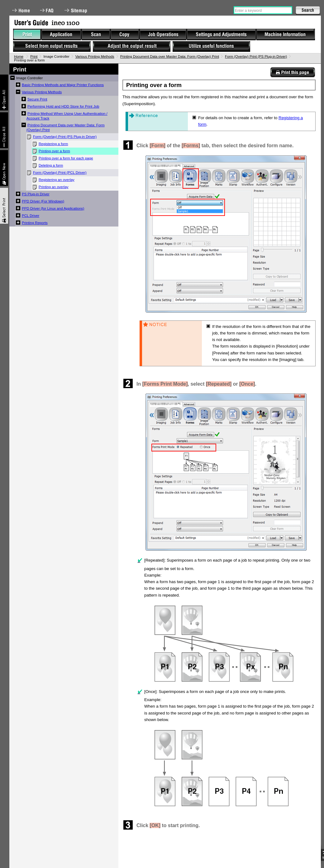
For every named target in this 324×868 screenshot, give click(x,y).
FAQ (47, 10)
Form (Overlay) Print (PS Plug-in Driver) (256, 56)
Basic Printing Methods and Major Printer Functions (63, 85)
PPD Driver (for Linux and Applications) (53, 208)
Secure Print (37, 99)
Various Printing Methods (95, 56)
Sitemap (77, 10)
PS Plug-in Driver (36, 194)
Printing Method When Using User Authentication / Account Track (67, 116)
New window (4, 168)
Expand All (4, 93)
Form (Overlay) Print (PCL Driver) (60, 173)
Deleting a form (51, 165)
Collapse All (4, 130)
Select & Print (4, 206)
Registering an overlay (57, 180)
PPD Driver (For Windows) (43, 201)
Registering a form (53, 144)
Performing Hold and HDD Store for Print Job (63, 106)
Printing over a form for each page (66, 158)
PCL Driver (31, 216)
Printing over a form (54, 151)
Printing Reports (35, 223)
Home (21, 10)
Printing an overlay (54, 187)
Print (34, 56)
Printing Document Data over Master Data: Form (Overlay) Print (170, 56)
